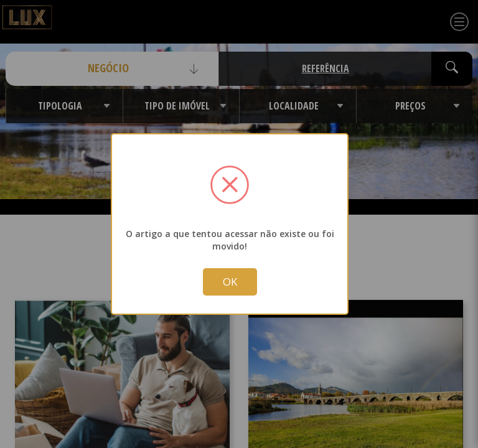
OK (230, 283)
